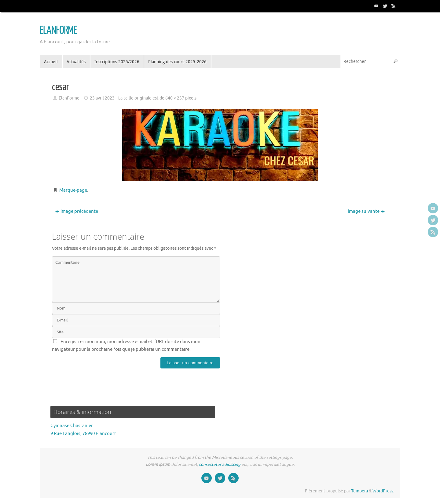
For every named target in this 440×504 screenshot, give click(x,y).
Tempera (359, 491)
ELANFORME (58, 31)
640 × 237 (175, 98)
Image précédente (77, 211)
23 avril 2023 (102, 98)
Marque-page (73, 190)
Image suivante (366, 211)
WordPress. (383, 491)
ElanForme (69, 98)
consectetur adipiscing (220, 464)
